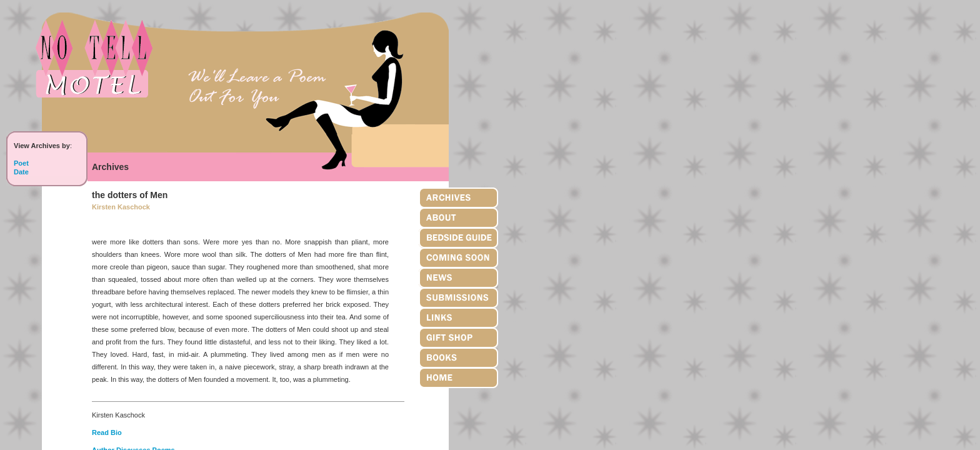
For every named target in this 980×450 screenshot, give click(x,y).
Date (21, 172)
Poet (21, 163)
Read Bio (107, 432)
